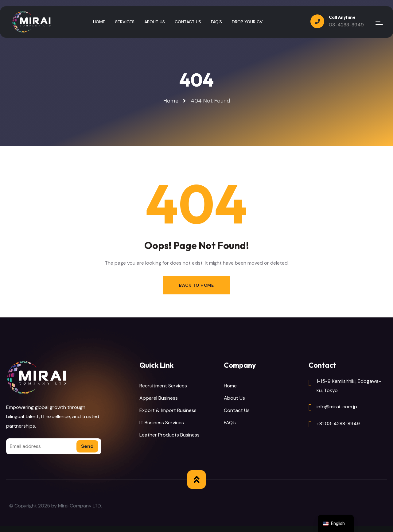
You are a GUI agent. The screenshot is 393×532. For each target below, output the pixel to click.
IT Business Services (162, 423)
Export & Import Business (168, 410)
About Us (234, 398)
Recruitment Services (163, 386)
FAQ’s (230, 423)
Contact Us (237, 410)
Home (230, 386)
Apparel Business (159, 398)
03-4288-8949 (346, 25)
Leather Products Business (169, 435)
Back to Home (196, 285)
